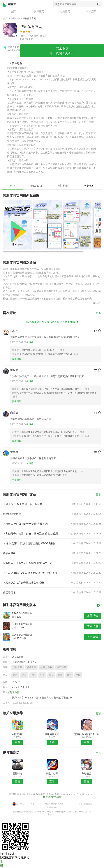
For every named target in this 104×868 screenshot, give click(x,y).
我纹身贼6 (9, 553)
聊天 (69, 675)
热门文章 (63, 186)
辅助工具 (17, 667)
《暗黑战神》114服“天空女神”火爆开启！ (27, 524)
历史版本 (89, 186)
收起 (97, 303)
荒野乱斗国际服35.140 (86, 734)
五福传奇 (17, 774)
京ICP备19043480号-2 (25, 804)
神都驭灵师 (18, 734)
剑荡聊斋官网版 (12, 514)
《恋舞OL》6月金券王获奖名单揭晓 (23, 583)
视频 (60, 675)
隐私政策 (15, 692)
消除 (33, 675)
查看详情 (93, 616)
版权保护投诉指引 (52, 797)
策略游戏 (61, 667)
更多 (98, 313)
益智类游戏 (46, 667)
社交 (51, 675)
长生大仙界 (52, 774)
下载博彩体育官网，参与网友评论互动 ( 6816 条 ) (52, 322)
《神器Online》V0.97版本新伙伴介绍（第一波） (31, 573)
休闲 (15, 675)
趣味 (24, 675)
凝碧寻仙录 (9, 592)
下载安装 (42, 36)
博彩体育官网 (9, 4)
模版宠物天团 (52, 734)
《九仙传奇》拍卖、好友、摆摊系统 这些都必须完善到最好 (32, 534)
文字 (42, 675)
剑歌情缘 (87, 774)
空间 (78, 675)
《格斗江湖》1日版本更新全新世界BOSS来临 (29, 543)
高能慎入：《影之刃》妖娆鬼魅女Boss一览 (28, 563)
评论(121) (36, 186)
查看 (17, 742)
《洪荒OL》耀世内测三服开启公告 (23, 504)
